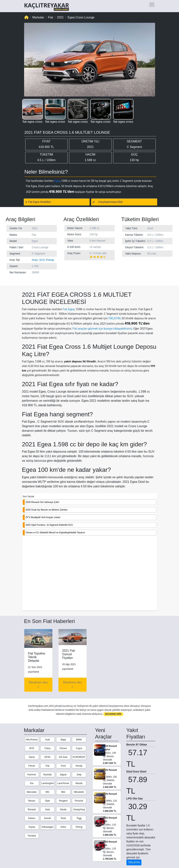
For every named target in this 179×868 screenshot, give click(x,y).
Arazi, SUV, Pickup (43, 260)
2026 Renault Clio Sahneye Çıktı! (42, 502)
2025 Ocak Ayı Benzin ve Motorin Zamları (47, 510)
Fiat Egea (69, 309)
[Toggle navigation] (152, 5)
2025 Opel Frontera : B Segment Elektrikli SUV (49, 525)
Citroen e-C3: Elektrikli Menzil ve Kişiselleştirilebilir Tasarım (55, 533)
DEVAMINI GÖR (113, 714)
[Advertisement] (90, 575)
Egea (57, 181)
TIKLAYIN (114, 318)
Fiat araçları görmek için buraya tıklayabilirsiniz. (103, 329)
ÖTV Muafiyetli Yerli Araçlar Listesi (43, 517)
